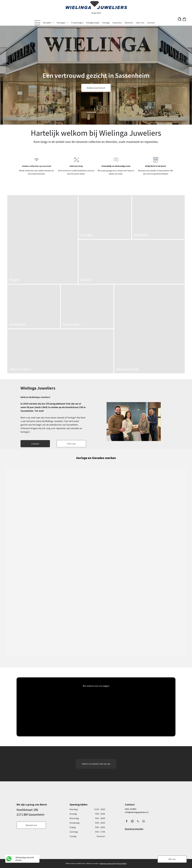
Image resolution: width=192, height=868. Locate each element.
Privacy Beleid (122, 863)
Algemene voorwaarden (108, 863)
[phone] (138, 822)
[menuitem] (39, 23)
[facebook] (127, 822)
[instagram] (132, 822)
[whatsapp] (144, 822)
